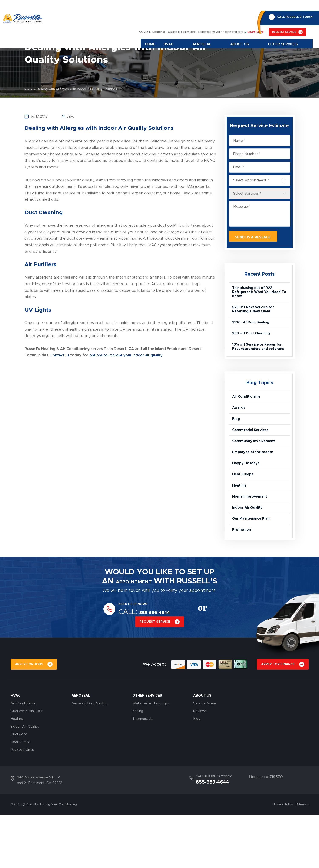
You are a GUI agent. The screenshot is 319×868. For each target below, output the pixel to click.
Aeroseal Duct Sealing (90, 756)
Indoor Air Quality (250, 551)
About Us (200, 18)
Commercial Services (252, 457)
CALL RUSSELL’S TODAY (292, 6)
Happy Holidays (247, 497)
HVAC (16, 748)
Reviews (200, 764)
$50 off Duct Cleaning (253, 345)
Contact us (60, 355)
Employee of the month (255, 484)
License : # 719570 (266, 830)
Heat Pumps (244, 511)
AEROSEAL (81, 748)
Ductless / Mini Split (27, 764)
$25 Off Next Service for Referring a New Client (256, 316)
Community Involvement (256, 471)
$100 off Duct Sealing (253, 332)
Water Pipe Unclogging (151, 756)
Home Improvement (251, 537)
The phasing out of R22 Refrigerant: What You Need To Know (259, 296)
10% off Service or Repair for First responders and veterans (257, 363)
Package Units (22, 803)
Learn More (201, 7)
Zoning (138, 764)
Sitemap (303, 858)
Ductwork (19, 787)
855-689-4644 (287, 16)
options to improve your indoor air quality (129, 355)
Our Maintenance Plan (253, 564)
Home (116, 18)
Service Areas (205, 756)
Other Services (236, 18)
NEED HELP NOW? (136, 652)
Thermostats (143, 772)
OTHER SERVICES (147, 748)
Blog (237, 444)
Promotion (242, 577)
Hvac (138, 18)
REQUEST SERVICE (229, 7)
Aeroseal (167, 18)
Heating (240, 524)
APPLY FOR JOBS (30, 716)
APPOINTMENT (134, 630)
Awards (240, 431)
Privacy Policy (283, 858)
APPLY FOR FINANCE (277, 716)
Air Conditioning (248, 417)
